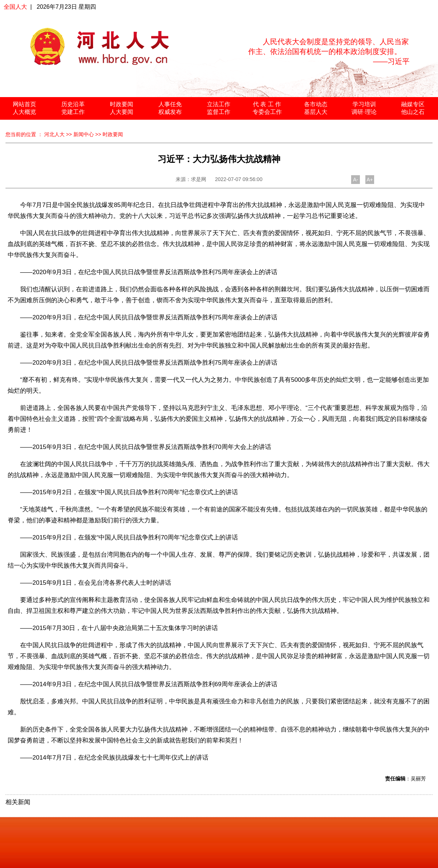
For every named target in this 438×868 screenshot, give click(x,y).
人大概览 (24, 112)
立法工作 (219, 104)
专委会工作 (267, 112)
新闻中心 (84, 134)
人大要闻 (122, 112)
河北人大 (54, 134)
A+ (370, 180)
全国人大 (15, 7)
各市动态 (316, 104)
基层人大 (316, 112)
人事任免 (170, 104)
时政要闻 (122, 104)
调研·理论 (364, 112)
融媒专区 (413, 104)
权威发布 (170, 112)
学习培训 (364, 104)
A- (356, 180)
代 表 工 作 (267, 104)
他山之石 (413, 112)
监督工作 (219, 112)
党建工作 (73, 112)
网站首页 (24, 104)
